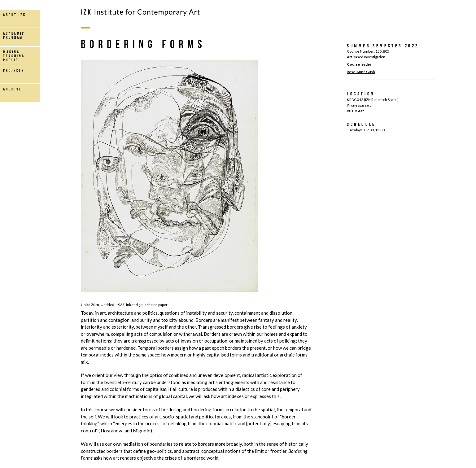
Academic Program (14, 35)
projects (14, 70)
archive (12, 89)
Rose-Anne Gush (361, 72)
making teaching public (14, 56)
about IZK (15, 15)
